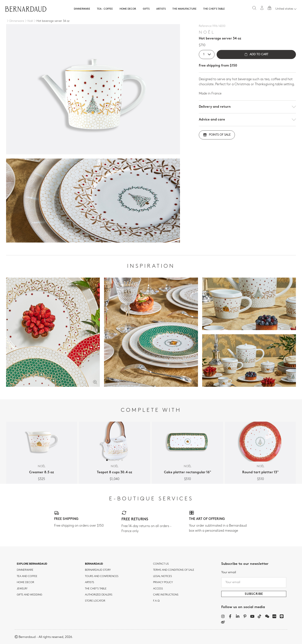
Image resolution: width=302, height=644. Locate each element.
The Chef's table (214, 9)
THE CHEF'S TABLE (96, 589)
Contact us (161, 564)
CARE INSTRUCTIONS (166, 595)
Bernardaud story (98, 570)
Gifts (146, 9)
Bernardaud (94, 564)
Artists (161, 9)
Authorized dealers (99, 595)
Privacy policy (163, 582)
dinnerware (25, 570)
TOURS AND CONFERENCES (102, 576)
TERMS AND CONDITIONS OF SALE (174, 570)
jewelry (22, 589)
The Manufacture (184, 9)
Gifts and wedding (29, 595)
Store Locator (95, 601)
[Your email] (254, 582)
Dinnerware (82, 9)
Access (158, 589)
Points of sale (217, 135)
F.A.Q (156, 601)
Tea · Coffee (105, 9)
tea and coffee (27, 576)
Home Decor (128, 9)
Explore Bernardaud (32, 564)
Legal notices (163, 576)
